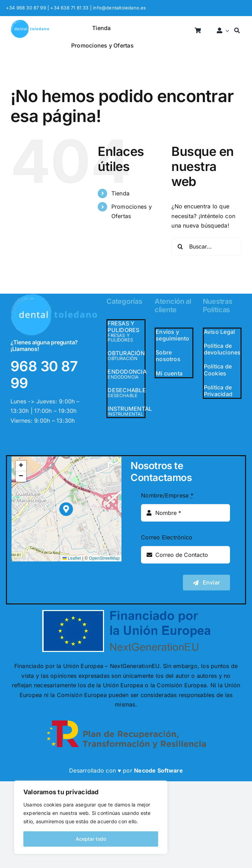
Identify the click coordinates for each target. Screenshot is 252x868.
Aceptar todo (91, 839)
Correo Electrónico (167, 537)
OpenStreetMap (104, 558)
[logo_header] (30, 22)
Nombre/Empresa (167, 495)
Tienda (120, 193)
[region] (91, 817)
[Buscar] (237, 31)
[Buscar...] (206, 246)
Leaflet (72, 558)
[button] (66, 509)
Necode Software (158, 770)
